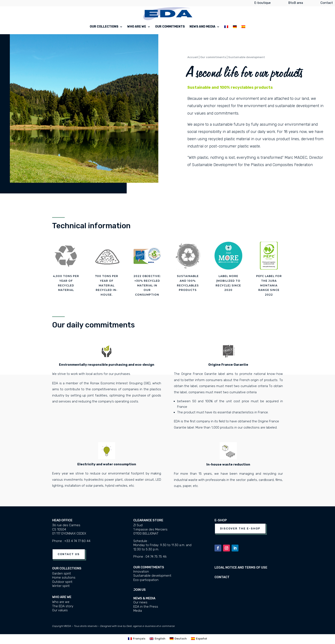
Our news (140, 602)
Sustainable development (152, 576)
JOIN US (140, 590)
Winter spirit (61, 586)
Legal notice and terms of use (241, 567)
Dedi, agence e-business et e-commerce (151, 626)
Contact (327, 4)
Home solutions (64, 578)
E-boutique (262, 4)
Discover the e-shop (240, 528)
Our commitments (170, 27)
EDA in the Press (146, 607)
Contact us (69, 554)
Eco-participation (146, 580)
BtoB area (296, 4)
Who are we (137, 27)
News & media (144, 598)
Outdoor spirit (62, 582)
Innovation (141, 572)
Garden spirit (62, 573)
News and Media (202, 27)
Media (138, 611)
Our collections (104, 27)
